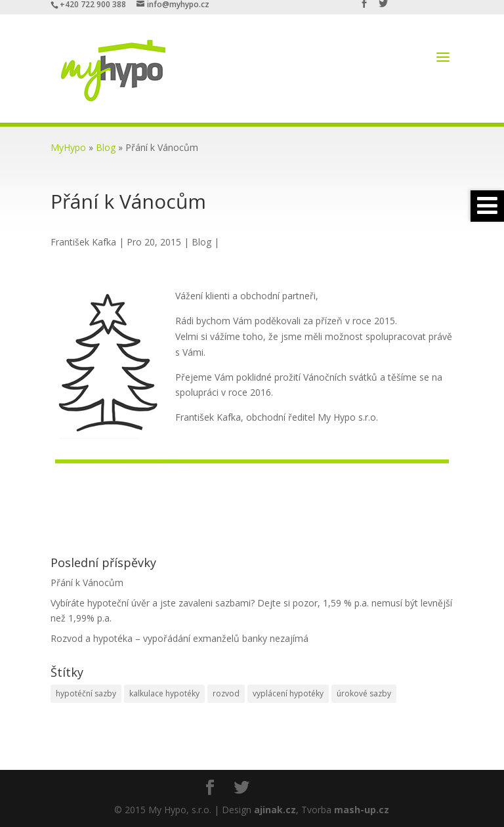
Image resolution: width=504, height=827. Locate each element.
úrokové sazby (364, 693)
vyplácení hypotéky (288, 693)
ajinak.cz (275, 810)
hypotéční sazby (86, 693)
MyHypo (68, 147)
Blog (106, 147)
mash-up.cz (362, 810)
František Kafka (83, 242)
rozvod (226, 693)
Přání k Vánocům (87, 583)
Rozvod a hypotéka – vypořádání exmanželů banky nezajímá (179, 638)
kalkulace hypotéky (164, 693)
